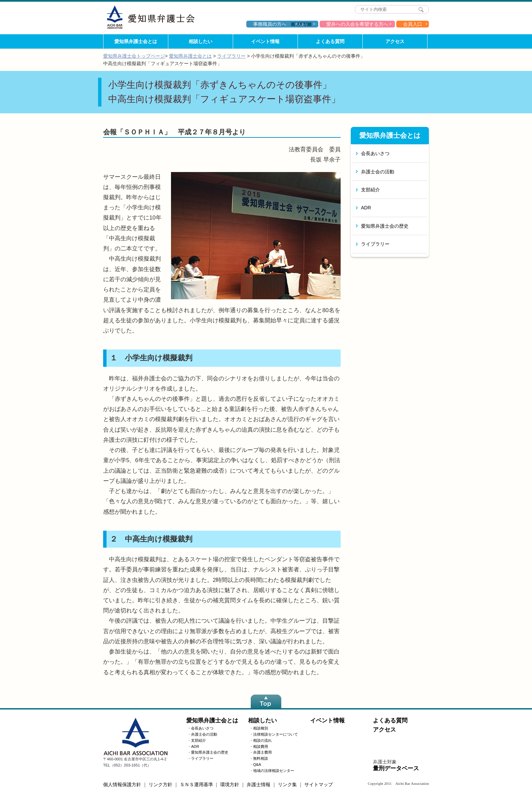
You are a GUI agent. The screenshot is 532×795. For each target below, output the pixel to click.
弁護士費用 (262, 752)
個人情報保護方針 (122, 784)
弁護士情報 (259, 784)
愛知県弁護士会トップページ (134, 56)
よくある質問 (330, 41)
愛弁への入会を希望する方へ (357, 24)
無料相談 (261, 758)
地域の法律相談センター (274, 771)
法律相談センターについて (275, 734)
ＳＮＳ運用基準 (196, 784)
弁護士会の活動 (378, 172)
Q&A (257, 764)
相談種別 (261, 728)
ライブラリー (231, 56)
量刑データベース (396, 768)
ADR (366, 208)
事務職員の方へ (282, 24)
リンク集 (287, 784)
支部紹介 (370, 190)
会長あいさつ (375, 153)
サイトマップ (319, 784)
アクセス (395, 41)
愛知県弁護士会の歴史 (385, 226)
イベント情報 (265, 41)
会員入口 (413, 24)
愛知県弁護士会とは (136, 41)
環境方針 (230, 784)
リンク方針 (160, 784)
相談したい (201, 41)
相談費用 (261, 746)
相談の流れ (262, 740)
